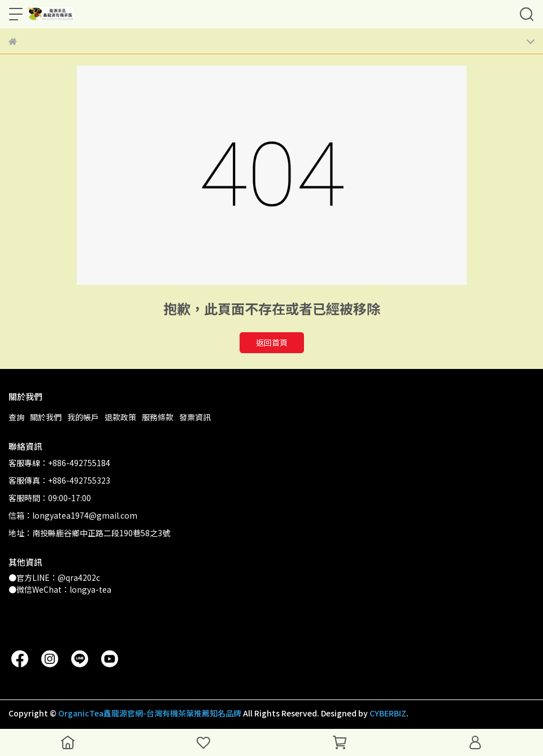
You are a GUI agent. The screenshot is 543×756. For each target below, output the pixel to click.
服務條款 (158, 417)
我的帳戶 (83, 417)
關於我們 (46, 417)
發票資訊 (195, 417)
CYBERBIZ (388, 713)
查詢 (16, 417)
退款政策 (120, 417)
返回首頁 (272, 342)
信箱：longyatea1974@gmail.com (73, 515)
